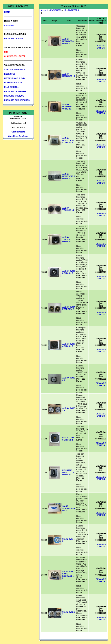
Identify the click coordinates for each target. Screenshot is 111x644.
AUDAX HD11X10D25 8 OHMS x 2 (68, 140)
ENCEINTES (10, 74)
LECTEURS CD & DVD (14, 78)
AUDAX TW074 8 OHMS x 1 (67, 239)
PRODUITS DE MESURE (15, 91)
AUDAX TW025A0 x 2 (68, 209)
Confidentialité (18, 132)
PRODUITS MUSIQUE (14, 96)
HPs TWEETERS (71, 10)
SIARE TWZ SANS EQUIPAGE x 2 (68, 575)
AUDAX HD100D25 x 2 (69, 75)
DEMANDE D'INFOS (101, 47)
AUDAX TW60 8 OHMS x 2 (69, 272)
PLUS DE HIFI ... (12, 87)
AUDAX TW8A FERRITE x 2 (69, 308)
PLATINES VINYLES (13, 83)
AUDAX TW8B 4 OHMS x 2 (69, 345)
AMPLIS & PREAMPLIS (15, 70)
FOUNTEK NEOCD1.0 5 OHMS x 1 (68, 472)
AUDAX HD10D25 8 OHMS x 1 (67, 107)
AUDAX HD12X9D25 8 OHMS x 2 (69, 176)
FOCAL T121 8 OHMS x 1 (68, 439)
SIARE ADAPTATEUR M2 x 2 (69, 508)
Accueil (45, 10)
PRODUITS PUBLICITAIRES (17, 100)
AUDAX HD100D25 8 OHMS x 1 (68, 41)
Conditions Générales (18, 136)
